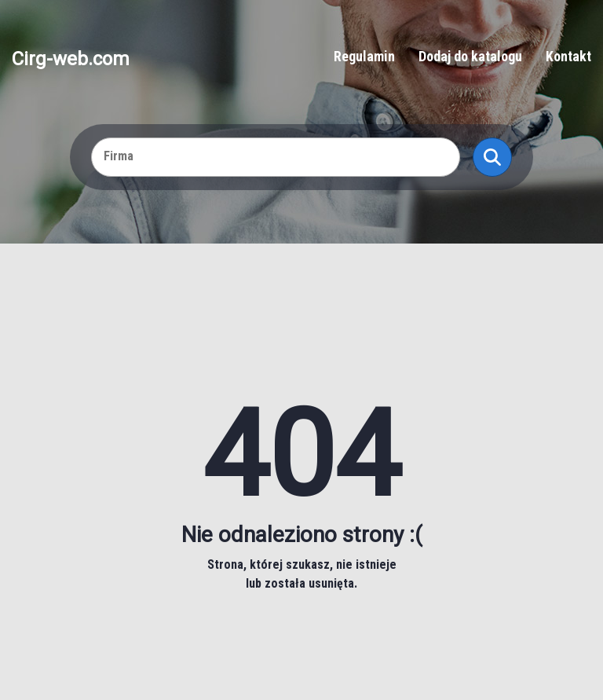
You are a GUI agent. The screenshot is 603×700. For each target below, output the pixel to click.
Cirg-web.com (71, 58)
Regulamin (364, 56)
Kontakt (568, 56)
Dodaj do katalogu (470, 56)
